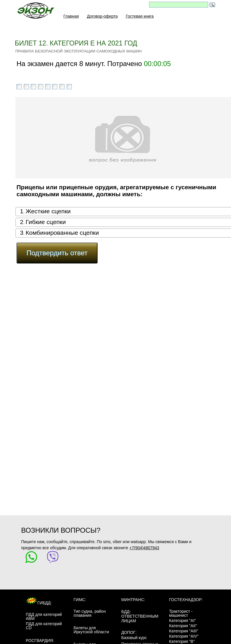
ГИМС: (80, 600)
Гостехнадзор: (186, 600)
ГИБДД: (39, 603)
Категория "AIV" (184, 636)
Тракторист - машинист (181, 613)
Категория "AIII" (184, 631)
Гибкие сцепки (46, 222)
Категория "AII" (183, 626)
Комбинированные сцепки (62, 233)
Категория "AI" (183, 621)
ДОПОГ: (129, 632)
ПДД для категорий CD (44, 626)
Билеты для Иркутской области (91, 630)
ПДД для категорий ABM (44, 616)
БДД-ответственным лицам (140, 616)
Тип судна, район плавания (90, 613)
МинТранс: (133, 600)
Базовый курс (134, 638)
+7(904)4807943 (144, 548)
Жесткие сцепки (48, 211)
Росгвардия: (40, 641)
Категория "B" (182, 641)
